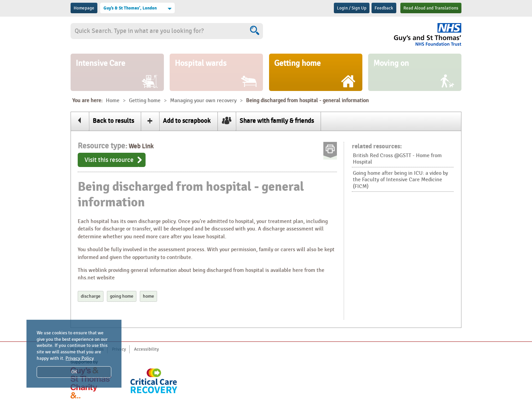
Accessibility (146, 349)
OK (74, 372)
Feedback (384, 8)
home (148, 296)
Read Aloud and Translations (431, 8)
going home (122, 296)
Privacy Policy (80, 358)
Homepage (84, 8)
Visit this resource (109, 160)
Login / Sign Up (352, 8)
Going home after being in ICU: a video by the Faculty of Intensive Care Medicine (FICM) (400, 180)
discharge (91, 296)
